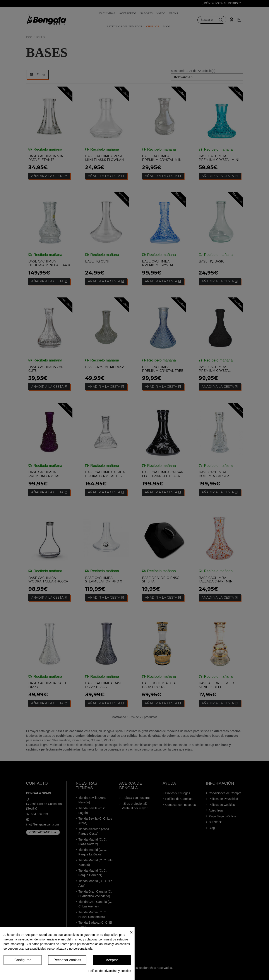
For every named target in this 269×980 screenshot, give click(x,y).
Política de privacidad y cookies (110, 971)
